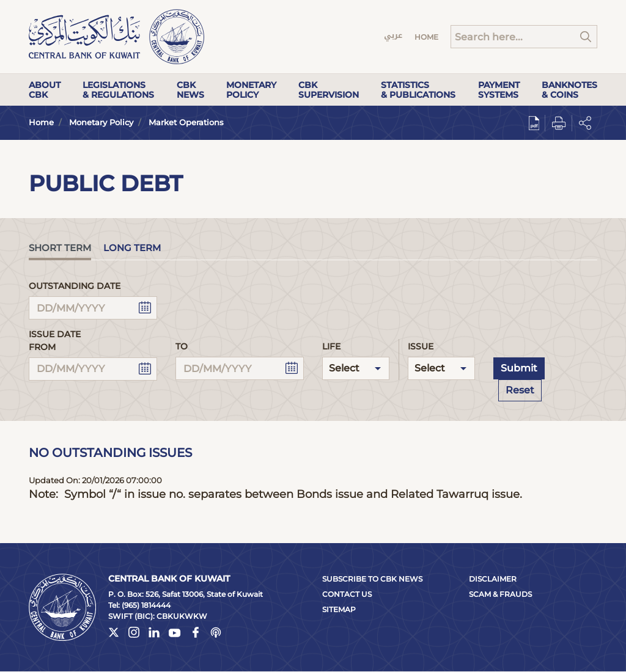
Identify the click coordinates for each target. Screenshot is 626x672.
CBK (190, 89)
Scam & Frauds (500, 594)
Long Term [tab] (132, 248)
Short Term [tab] (60, 248)
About (45, 89)
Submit (519, 368)
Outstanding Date (75, 286)
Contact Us (347, 594)
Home (426, 37)
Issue (421, 346)
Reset (520, 390)
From (42, 347)
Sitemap (339, 609)
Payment (499, 89)
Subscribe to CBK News (372, 579)
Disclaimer (493, 579)
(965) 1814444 (146, 605)
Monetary (251, 89)
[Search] (524, 37)
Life (331, 346)
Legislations (118, 89)
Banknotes (569, 89)
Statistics (418, 89)
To (182, 346)
